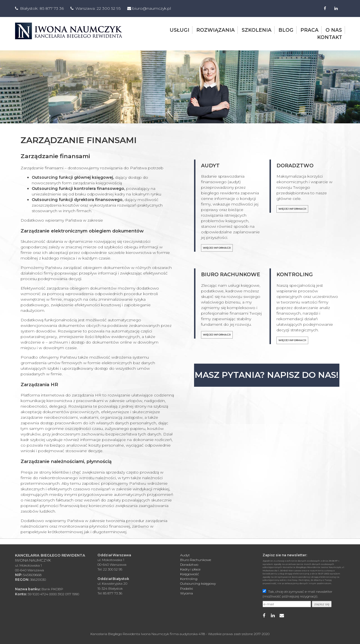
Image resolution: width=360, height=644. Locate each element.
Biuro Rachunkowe (196, 559)
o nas (334, 30)
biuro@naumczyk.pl (152, 8)
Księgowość (190, 573)
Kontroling (189, 578)
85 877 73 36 (52, 8)
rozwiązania (215, 30)
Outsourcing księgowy (198, 583)
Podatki (187, 588)
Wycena (187, 592)
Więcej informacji (217, 247)
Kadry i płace (190, 568)
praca (309, 30)
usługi (179, 30)
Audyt (185, 554)
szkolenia (257, 30)
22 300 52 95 (109, 8)
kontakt (330, 37)
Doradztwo (189, 564)
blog (286, 30)
